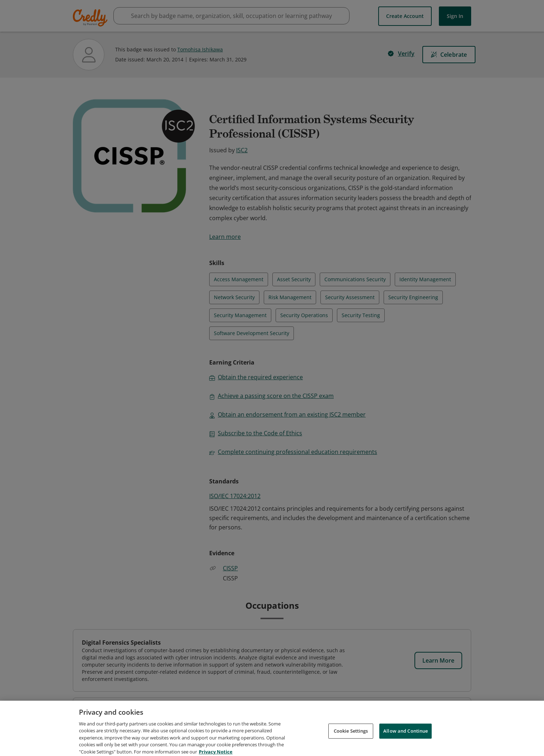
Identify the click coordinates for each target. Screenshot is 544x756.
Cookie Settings (351, 738)
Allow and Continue (405, 738)
